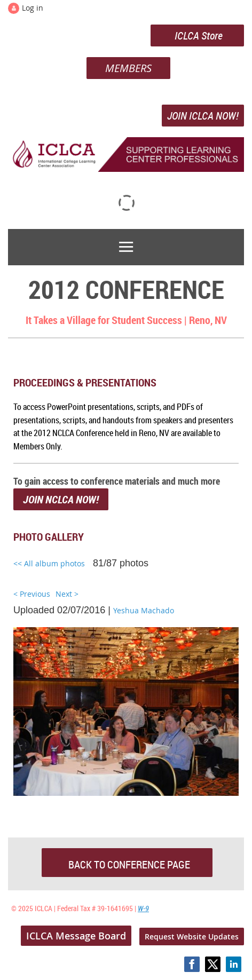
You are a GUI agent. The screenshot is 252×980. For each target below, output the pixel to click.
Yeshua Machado (144, 610)
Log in (33, 8)
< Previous (32, 594)
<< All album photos (49, 563)
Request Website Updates (192, 936)
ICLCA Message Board (76, 936)
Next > (67, 594)
